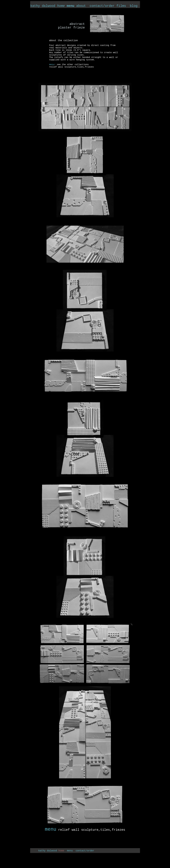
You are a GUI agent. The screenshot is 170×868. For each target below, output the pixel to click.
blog (134, 6)
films (121, 6)
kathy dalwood (48, 6)
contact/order (101, 6)
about (81, 6)
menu (51, 829)
